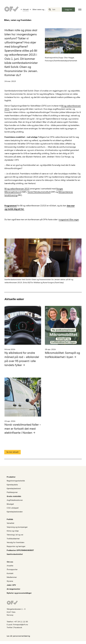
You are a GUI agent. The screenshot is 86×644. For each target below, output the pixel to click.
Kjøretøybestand (14, 491)
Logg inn (68, 9)
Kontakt (10, 576)
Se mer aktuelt (12, 455)
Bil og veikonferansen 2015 (17, 190)
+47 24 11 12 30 (21, 625)
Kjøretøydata (12, 488)
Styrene (10, 584)
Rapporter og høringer (16, 549)
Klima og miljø (13, 534)
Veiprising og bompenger (17, 530)
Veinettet (10, 526)
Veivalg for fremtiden (16, 545)
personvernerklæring (21, 639)
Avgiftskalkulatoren (15, 503)
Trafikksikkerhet (13, 542)
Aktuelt (26, 9)
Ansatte (10, 569)
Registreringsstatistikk (16, 484)
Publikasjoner (12, 495)
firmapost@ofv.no (21, 627)
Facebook (18, 630)
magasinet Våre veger (69, 221)
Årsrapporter (12, 572)
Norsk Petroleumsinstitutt (39, 193)
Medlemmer (12, 580)
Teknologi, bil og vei (15, 538)
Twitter (10, 630)
